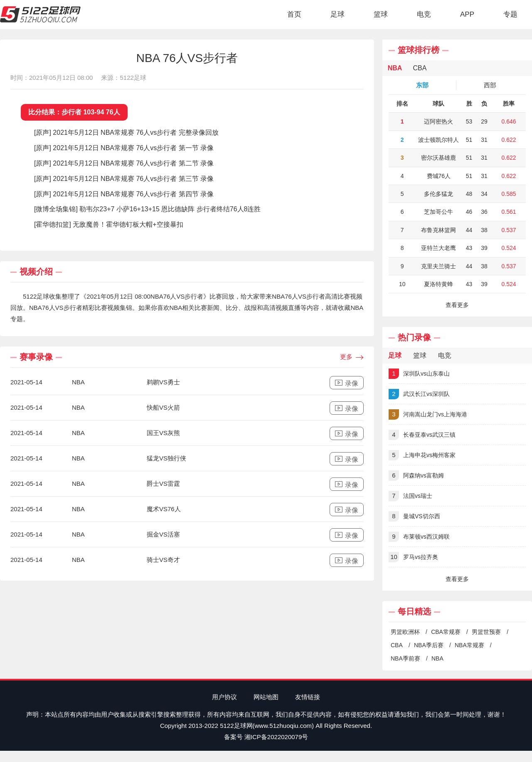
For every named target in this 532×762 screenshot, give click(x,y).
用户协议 (224, 697)
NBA (437, 658)
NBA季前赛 (405, 658)
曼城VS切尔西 (414, 516)
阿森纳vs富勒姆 (416, 476)
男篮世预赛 (486, 632)
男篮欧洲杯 (405, 632)
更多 (352, 357)
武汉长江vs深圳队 (419, 394)
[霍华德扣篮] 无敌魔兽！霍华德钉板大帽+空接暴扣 (109, 224)
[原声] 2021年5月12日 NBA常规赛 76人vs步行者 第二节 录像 (124, 163)
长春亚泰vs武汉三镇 (422, 435)
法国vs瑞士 (410, 496)
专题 (510, 14)
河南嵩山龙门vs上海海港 (428, 414)
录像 (347, 383)
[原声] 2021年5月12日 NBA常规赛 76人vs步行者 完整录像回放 (126, 132)
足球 (337, 14)
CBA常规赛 (446, 632)
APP (467, 14)
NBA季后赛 (429, 645)
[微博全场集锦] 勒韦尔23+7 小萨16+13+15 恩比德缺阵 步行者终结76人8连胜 (147, 209)
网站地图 (266, 697)
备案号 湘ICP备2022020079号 (266, 737)
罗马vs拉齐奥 (413, 557)
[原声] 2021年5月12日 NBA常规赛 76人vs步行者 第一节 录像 (124, 148)
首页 (294, 14)
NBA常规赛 (469, 645)
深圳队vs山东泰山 (419, 374)
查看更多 (457, 305)
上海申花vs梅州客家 (422, 455)
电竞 (424, 14)
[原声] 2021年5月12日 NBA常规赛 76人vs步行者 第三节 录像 (124, 179)
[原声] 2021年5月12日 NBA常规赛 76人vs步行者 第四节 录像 (124, 194)
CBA (397, 645)
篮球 (381, 14)
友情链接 (308, 697)
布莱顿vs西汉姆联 (419, 537)
